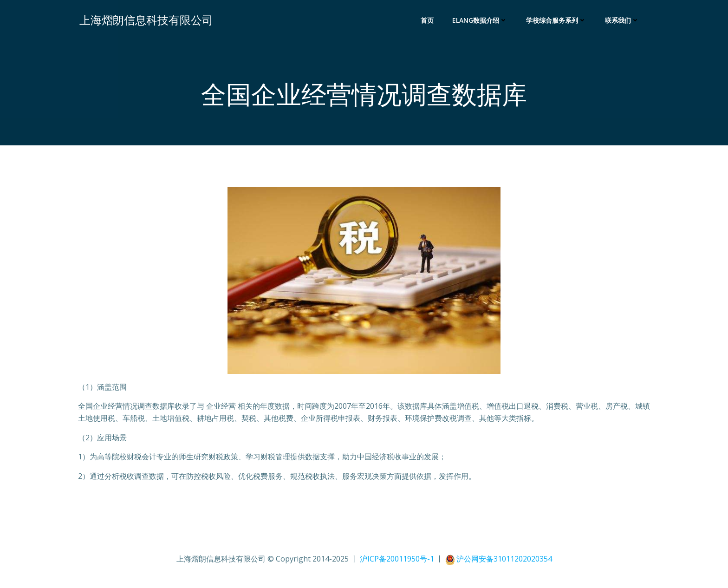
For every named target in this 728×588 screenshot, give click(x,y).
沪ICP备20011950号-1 (398, 561)
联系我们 (624, 21)
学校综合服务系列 (558, 21)
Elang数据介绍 (481, 21)
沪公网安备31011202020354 (504, 561)
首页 (429, 21)
